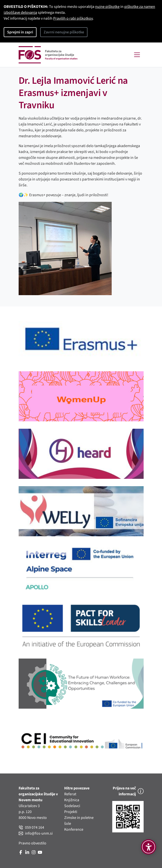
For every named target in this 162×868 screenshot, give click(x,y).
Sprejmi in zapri (20, 32)
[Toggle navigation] (137, 55)
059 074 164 (31, 827)
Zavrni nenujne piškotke (64, 32)
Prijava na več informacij (128, 791)
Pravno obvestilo (32, 843)
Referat (70, 794)
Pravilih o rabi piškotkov (73, 18)
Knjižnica (72, 800)
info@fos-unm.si (36, 833)
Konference (74, 829)
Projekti (71, 812)
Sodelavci (72, 806)
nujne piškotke (107, 7)
